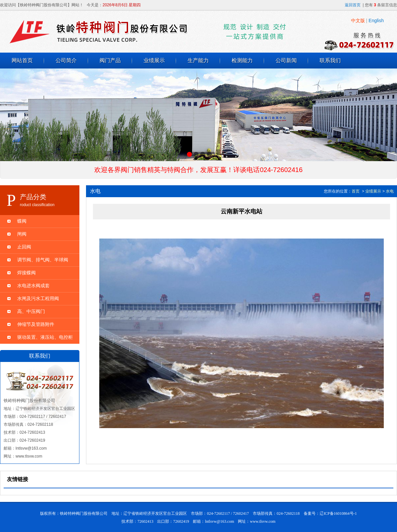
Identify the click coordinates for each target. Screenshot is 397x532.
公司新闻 (286, 60)
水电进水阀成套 (33, 286)
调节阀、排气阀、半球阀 (43, 260)
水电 (390, 191)
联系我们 (330, 60)
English (376, 21)
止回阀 (24, 247)
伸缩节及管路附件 (36, 324)
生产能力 (198, 60)
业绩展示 (154, 60)
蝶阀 (22, 221)
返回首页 (353, 5)
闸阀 (22, 234)
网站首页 (22, 60)
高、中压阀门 (31, 311)
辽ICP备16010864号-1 (338, 513)
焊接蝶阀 (26, 273)
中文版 (358, 21)
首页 (356, 191)
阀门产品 (110, 60)
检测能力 (242, 60)
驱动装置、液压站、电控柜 (45, 337)
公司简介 (66, 60)
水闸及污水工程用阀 (38, 298)
